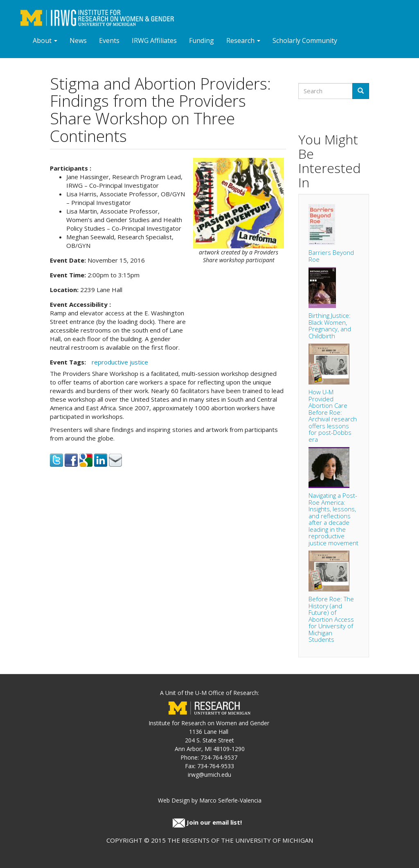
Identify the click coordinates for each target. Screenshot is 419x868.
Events (109, 40)
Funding (202, 40)
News (78, 40)
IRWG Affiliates (154, 40)
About (45, 40)
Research (243, 40)
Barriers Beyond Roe (331, 256)
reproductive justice (120, 362)
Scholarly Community (305, 40)
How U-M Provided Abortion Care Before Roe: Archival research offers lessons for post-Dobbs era (333, 416)
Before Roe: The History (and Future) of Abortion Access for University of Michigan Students (331, 619)
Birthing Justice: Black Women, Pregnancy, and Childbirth (330, 326)
